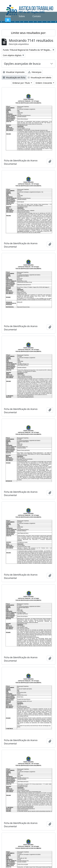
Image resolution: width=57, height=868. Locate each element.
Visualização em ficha (14, 77)
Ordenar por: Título (21, 83)
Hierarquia (35, 72)
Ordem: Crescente (44, 83)
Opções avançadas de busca (22, 64)
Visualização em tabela (39, 77)
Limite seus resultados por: (28, 33)
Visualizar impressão (14, 72)
